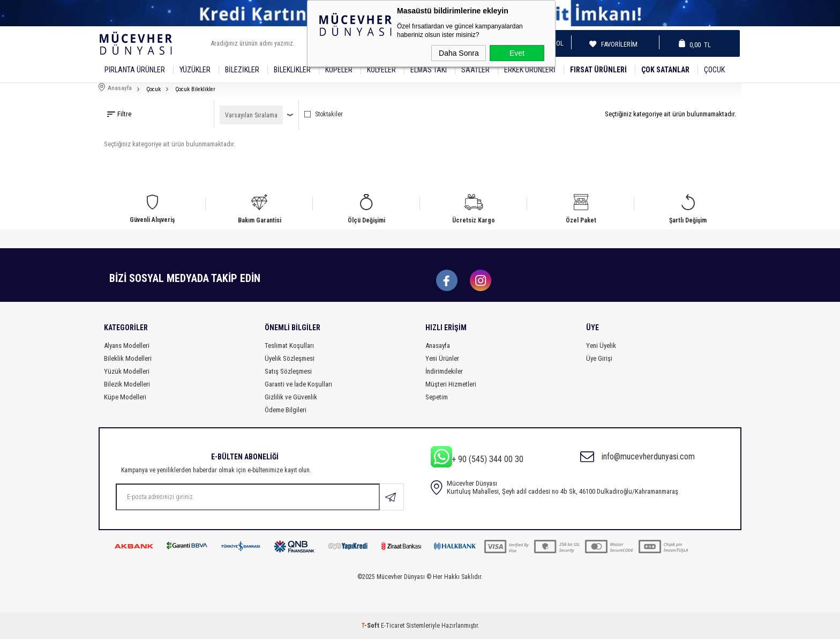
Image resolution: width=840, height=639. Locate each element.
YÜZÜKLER (195, 70)
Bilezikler (242, 70)
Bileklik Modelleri (128, 358)
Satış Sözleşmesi (288, 371)
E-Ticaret (393, 626)
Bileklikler (292, 70)
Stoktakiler (324, 114)
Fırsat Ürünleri (598, 70)
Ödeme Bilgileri (286, 410)
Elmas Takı (429, 70)
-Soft (371, 626)
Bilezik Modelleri (127, 384)
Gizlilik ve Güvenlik (291, 397)
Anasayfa (438, 345)
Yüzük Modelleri (127, 371)
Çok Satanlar (665, 70)
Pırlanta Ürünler (135, 70)
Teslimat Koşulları (289, 345)
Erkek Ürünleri (530, 70)
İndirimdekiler (444, 371)
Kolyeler (381, 70)
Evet (517, 53)
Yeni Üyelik (601, 345)
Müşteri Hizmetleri (451, 384)
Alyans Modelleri (127, 345)
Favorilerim (616, 44)
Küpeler (339, 70)
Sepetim (437, 397)
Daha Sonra (459, 53)
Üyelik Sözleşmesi (290, 358)
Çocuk (714, 70)
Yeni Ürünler (442, 358)
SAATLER (475, 70)
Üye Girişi (599, 358)
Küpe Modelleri (125, 397)
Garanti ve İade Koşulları (298, 384)
